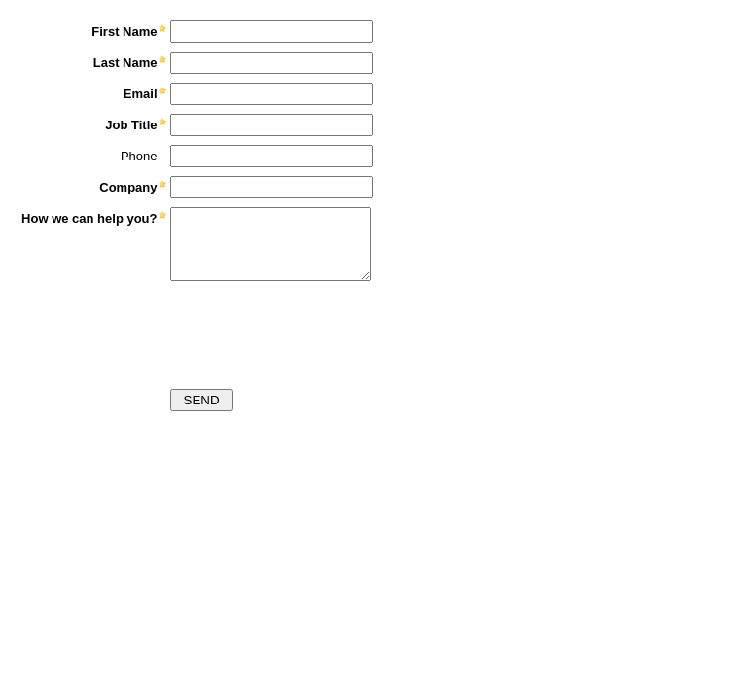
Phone (139, 156)
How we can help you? (89, 218)
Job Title (131, 125)
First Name (124, 32)
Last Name (125, 63)
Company (128, 187)
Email (141, 94)
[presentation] (162, 330)
